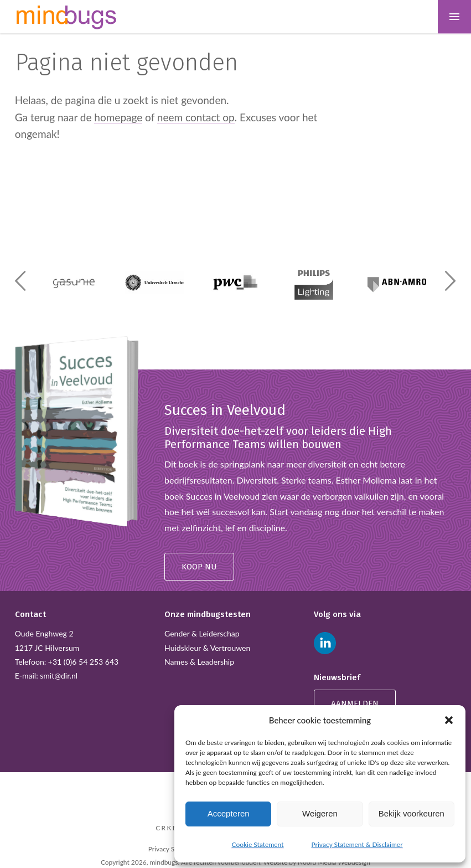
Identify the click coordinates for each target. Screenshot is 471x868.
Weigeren (320, 813)
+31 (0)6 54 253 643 (83, 662)
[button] (449, 720)
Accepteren (229, 813)
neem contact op (196, 117)
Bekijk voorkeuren (412, 813)
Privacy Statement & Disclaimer (357, 844)
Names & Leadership (199, 662)
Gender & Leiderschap (202, 633)
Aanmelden (355, 703)
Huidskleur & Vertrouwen (207, 648)
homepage (118, 117)
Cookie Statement (257, 844)
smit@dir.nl (59, 676)
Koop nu (199, 567)
